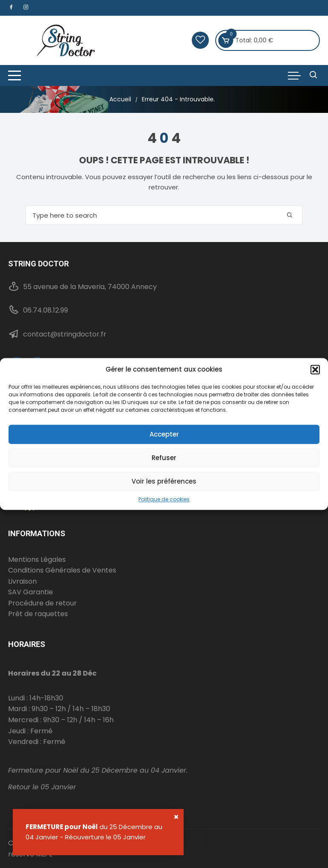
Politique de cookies (164, 499)
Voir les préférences (164, 481)
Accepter (164, 434)
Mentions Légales (37, 559)
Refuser (164, 458)
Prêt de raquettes (38, 614)
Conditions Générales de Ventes (62, 570)
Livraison (22, 581)
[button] (315, 369)
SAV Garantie (31, 592)
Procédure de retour (42, 603)
